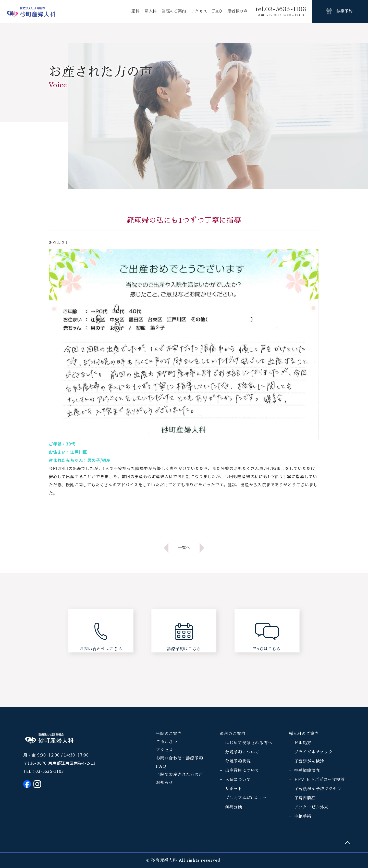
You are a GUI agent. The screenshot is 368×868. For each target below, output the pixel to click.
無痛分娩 (234, 807)
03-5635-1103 (50, 771)
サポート (234, 789)
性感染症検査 (307, 771)
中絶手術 (303, 816)
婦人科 (146, 11)
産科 (130, 11)
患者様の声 (237, 11)
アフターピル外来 (311, 807)
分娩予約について (242, 752)
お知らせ (164, 783)
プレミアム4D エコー (246, 798)
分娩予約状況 (238, 761)
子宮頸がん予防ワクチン (318, 789)
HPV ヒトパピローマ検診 (320, 780)
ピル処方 (303, 743)
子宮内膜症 (305, 798)
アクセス (197, 11)
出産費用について (242, 771)
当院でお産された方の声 (180, 775)
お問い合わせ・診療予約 (180, 758)
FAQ (216, 11)
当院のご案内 (171, 11)
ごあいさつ (167, 742)
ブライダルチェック (314, 752)
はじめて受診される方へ (249, 743)
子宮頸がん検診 (309, 761)
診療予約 (344, 11)
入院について (238, 780)
